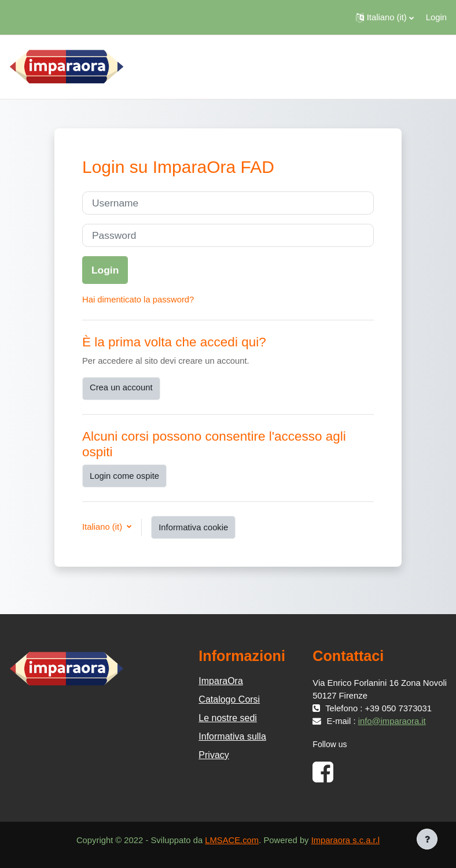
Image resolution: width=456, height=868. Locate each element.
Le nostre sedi (228, 718)
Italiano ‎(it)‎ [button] (103, 527)
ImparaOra (220, 681)
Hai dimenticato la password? (138, 300)
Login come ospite (124, 476)
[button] (385, 17)
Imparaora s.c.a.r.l (345, 840)
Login (436, 17)
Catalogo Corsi (229, 699)
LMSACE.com (232, 840)
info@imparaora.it (392, 721)
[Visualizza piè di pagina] (427, 839)
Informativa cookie (193, 527)
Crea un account (121, 387)
